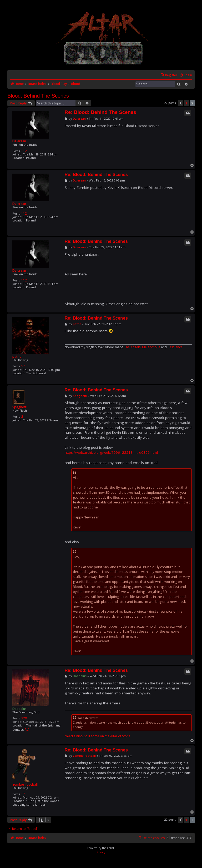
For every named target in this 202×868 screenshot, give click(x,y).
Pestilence (175, 347)
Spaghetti (20, 407)
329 (24, 718)
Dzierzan (19, 141)
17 (23, 794)
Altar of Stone (120, 736)
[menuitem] (186, 75)
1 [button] (186, 103)
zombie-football (25, 784)
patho (17, 357)
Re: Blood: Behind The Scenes (100, 112)
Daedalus (19, 709)
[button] (180, 103)
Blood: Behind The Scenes (38, 96)
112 (24, 151)
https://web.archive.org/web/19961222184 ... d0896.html (111, 452)
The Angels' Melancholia (142, 347)
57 (23, 366)
